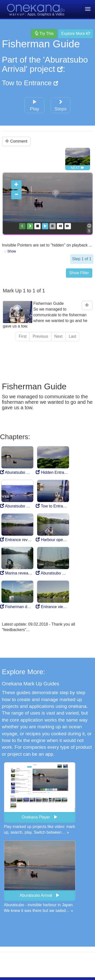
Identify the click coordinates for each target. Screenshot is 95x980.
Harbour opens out (55, 538)
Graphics (44, 14)
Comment (16, 141)
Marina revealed (17, 572)
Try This (44, 34)
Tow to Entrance (30, 83)
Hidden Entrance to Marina (62, 471)
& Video (58, 14)
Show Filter (79, 272)
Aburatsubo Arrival (19, 471)
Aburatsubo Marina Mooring (63, 572)
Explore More (76, 34)
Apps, (32, 14)
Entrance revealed (19, 538)
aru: (18, 14)
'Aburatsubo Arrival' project (45, 64)
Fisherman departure (21, 606)
